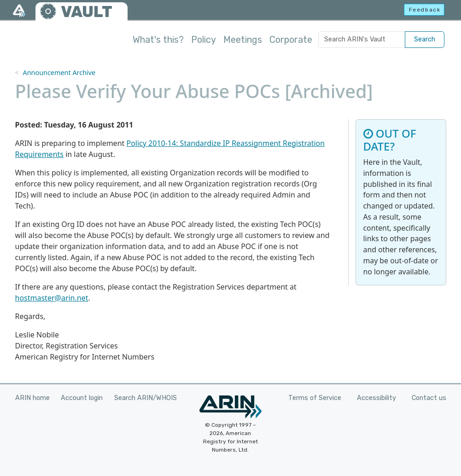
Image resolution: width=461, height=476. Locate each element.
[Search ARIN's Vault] (362, 40)
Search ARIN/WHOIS (146, 398)
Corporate (291, 40)
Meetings (243, 40)
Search (425, 39)
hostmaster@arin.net (52, 298)
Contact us (429, 398)
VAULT (87, 12)
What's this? (158, 40)
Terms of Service (315, 398)
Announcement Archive (59, 73)
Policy (204, 40)
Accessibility (376, 398)
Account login (82, 398)
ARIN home (32, 398)
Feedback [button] (425, 10)
